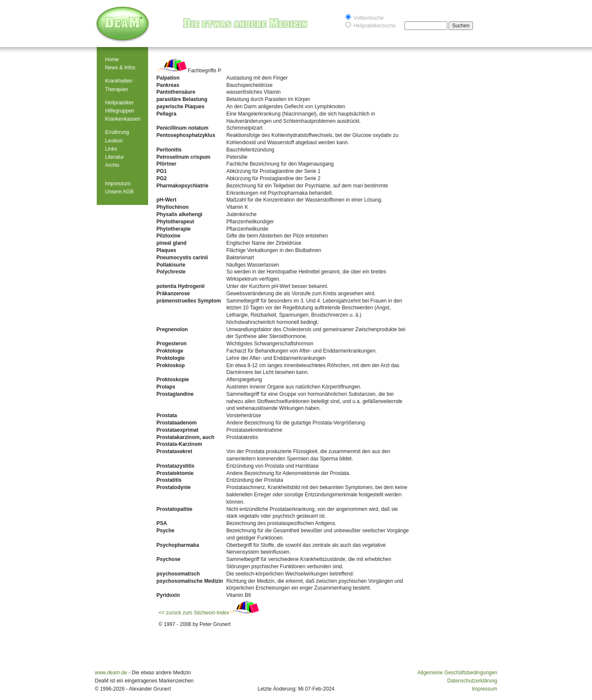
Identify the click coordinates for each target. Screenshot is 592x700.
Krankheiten (119, 81)
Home (112, 59)
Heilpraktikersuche (371, 25)
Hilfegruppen (120, 111)
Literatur (115, 157)
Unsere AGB (120, 192)
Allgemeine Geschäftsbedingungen (457, 673)
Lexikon (114, 141)
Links (111, 149)
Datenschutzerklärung (472, 681)
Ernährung (117, 132)
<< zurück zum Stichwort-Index (209, 613)
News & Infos (120, 68)
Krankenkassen (123, 119)
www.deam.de (111, 673)
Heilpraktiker (120, 103)
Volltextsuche (365, 17)
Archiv (112, 165)
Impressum (118, 184)
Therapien (117, 89)
